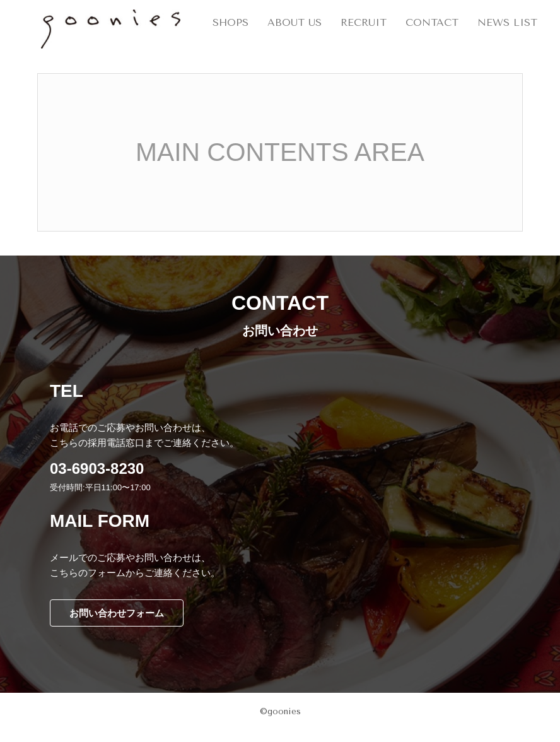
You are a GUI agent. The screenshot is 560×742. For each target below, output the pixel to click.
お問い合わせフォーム (117, 613)
